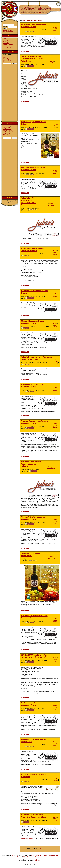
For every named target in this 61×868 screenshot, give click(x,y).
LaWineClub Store (8, 44)
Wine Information (50, 855)
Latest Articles (6, 127)
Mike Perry (39, 860)
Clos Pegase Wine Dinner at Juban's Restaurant (33, 249)
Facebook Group (7, 49)
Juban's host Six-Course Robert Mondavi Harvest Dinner (28, 201)
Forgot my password (8, 32)
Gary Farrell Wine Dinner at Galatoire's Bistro (33, 169)
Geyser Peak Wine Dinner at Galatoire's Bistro (33, 518)
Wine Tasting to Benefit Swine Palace (31, 554)
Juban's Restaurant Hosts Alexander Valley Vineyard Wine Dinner (32, 59)
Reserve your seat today (28, 838)
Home (4, 39)
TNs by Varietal (7, 60)
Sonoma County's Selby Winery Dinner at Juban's (31, 464)
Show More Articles (46, 849)
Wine (14, 855)
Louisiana (30, 20)
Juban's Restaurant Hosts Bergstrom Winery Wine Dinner (36, 358)
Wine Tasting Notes (37, 855)
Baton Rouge (38, 20)
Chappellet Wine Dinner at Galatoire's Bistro (32, 386)
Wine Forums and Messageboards (34, 857)
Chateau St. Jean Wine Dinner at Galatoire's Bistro (35, 422)
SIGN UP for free (7, 30)
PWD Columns (7, 47)
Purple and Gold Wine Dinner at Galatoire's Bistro (35, 25)
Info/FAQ (5, 40)
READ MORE (25, 51)
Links (4, 42)
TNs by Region (7, 59)
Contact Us (6, 43)
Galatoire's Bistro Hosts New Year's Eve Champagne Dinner (34, 816)
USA (25, 20)
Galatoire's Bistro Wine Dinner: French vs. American (34, 617)
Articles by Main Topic (9, 132)
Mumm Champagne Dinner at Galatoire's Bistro (34, 322)
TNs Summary (7, 62)
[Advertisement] (10, 93)
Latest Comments (7, 130)
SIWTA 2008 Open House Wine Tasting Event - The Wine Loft (34, 656)
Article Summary (7, 129)
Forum (4, 46)
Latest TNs (5, 57)
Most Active (6, 135)
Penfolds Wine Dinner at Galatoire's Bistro (31, 704)
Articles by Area (7, 133)
